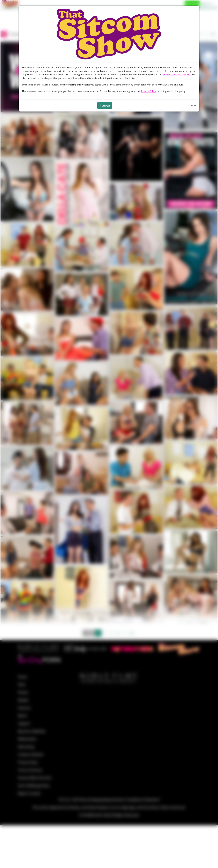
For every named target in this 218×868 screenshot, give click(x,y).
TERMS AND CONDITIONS (177, 75)
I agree (105, 105)
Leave (193, 105)
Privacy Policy (148, 91)
